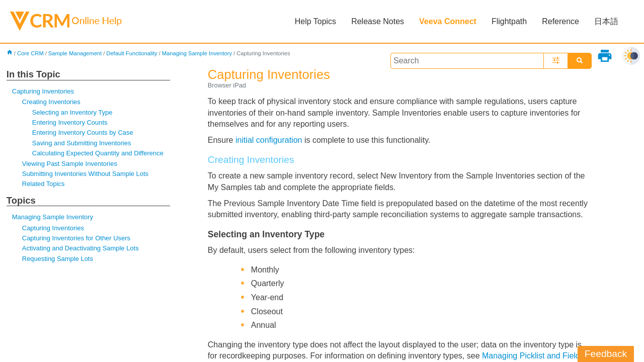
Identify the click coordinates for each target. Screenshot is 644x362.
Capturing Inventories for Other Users (76, 238)
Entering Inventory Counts (70, 122)
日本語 (606, 21)
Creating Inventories (51, 102)
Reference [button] (560, 21)
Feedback (606, 354)
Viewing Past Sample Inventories (70, 164)
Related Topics (44, 184)
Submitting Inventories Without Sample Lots (85, 174)
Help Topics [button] (315, 21)
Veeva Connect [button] (448, 21)
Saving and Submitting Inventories (82, 143)
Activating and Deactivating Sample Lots (80, 248)
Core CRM (30, 53)
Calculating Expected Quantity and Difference (98, 153)
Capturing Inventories (43, 91)
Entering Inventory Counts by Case (83, 132)
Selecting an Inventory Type (72, 112)
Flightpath (509, 21)
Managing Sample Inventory (197, 53)
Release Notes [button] (378, 21)
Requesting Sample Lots (58, 259)
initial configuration (269, 140)
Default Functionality (132, 53)
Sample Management (75, 53)
